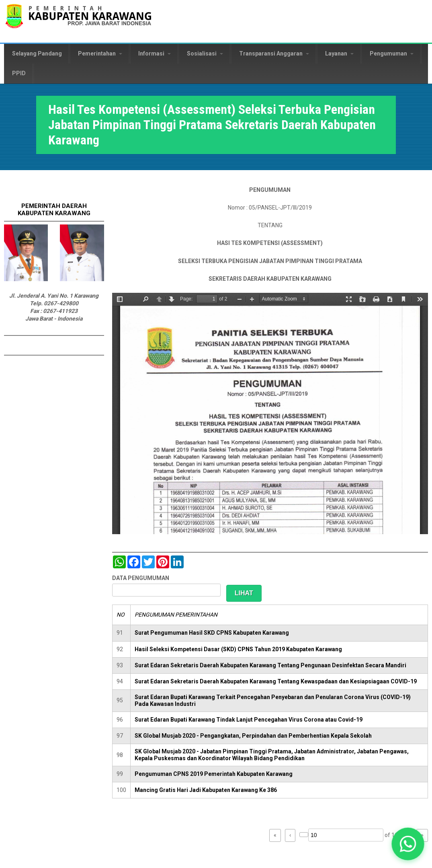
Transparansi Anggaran (274, 53)
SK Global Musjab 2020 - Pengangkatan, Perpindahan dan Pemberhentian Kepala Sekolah (253, 736)
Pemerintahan (100, 53)
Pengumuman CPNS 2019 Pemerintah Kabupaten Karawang (214, 774)
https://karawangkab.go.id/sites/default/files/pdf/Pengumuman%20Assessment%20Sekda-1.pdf (270, 413)
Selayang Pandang (37, 53)
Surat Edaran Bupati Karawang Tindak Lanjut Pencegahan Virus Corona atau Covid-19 (249, 720)
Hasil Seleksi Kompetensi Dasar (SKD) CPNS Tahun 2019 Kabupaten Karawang (238, 649)
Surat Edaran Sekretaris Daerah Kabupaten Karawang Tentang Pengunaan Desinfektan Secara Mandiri (270, 665)
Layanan (339, 53)
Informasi (155, 53)
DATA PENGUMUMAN (141, 578)
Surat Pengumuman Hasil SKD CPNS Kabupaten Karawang (212, 633)
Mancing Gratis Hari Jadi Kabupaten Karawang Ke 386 (206, 790)
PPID (19, 73)
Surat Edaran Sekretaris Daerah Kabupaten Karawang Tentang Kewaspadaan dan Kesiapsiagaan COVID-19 (276, 681)
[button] (408, 844)
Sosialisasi (205, 53)
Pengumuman (392, 53)
